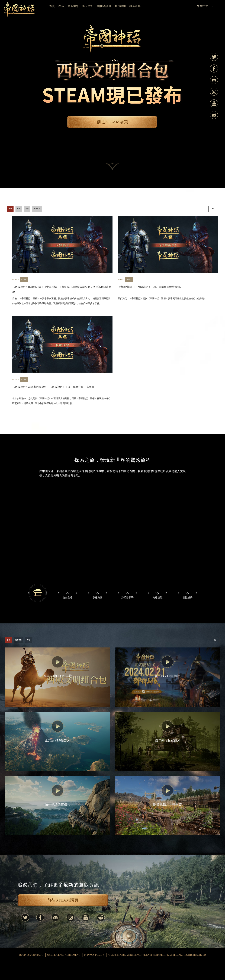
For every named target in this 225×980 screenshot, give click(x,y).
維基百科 (135, 6)
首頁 (52, 6)
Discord (214, 80)
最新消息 (73, 6)
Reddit (214, 115)
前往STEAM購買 (112, 122)
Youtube (214, 103)
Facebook (214, 68)
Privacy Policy (94, 973)
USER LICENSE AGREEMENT (64, 973)
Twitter (214, 57)
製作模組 (120, 6)
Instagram (214, 92)
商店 (61, 6)
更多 (209, 211)
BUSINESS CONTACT (31, 973)
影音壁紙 (88, 6)
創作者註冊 (104, 6)
